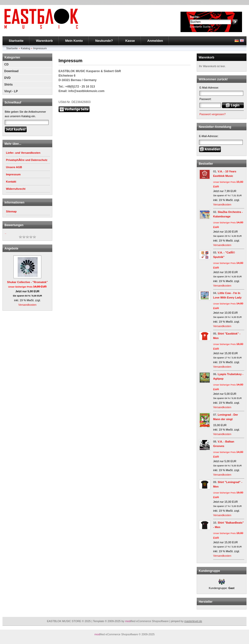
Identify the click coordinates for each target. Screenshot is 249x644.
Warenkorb (44, 41)
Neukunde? (104, 41)
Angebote (11, 248)
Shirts (8, 85)
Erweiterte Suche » (201, 27)
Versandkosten (28, 305)
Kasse (130, 41)
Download (11, 71)
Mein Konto (74, 41)
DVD (7, 78)
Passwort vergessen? (213, 114)
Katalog (26, 48)
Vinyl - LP (11, 91)
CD (6, 64)
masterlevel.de (193, 621)
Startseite (16, 41)
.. (5, 233)
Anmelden (155, 41)
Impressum (40, 48)
